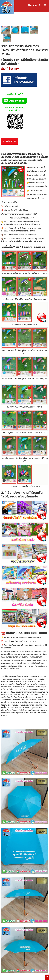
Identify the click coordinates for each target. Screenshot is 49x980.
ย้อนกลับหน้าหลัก (10, 141)
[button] (45, 5)
